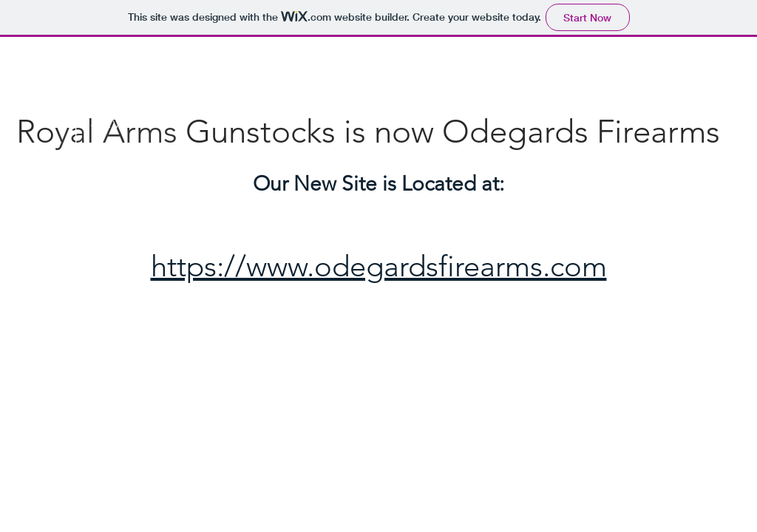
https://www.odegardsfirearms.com (379, 266)
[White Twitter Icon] (718, 285)
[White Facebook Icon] (718, 256)
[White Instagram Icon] (718, 314)
